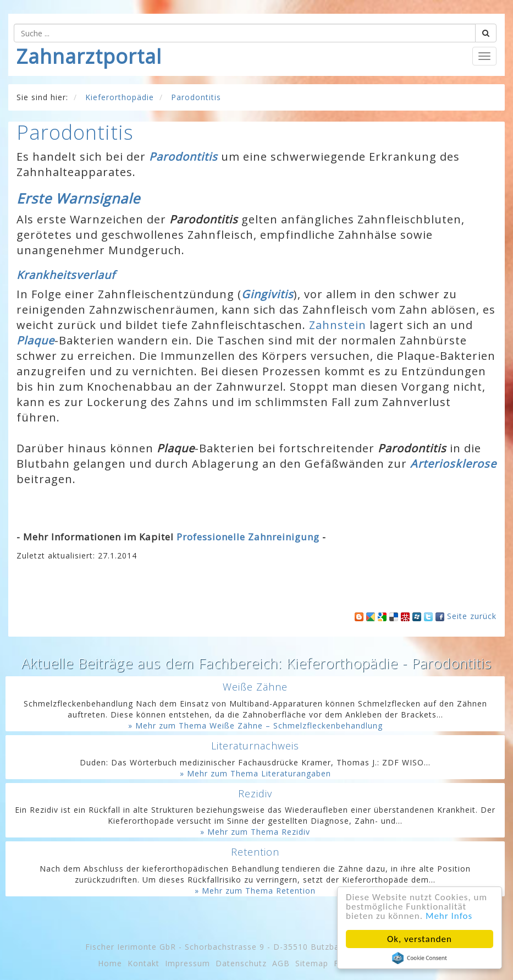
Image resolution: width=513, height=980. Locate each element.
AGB (281, 963)
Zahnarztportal (89, 56)
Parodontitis (183, 157)
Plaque (35, 340)
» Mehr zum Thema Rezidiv (255, 832)
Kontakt (144, 963)
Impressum (187, 963)
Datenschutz (241, 963)
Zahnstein (338, 325)
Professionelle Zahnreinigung (248, 537)
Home (110, 963)
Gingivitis (267, 294)
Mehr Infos (449, 916)
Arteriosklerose (453, 464)
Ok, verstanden (420, 939)
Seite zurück (472, 616)
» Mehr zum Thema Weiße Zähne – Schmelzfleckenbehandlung (255, 726)
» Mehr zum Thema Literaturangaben (255, 773)
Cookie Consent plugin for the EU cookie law (420, 958)
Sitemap (312, 963)
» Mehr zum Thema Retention (255, 891)
